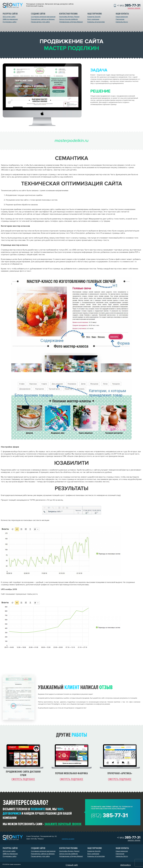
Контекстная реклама (68, 14)
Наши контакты (122, 14)
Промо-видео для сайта (40, 22)
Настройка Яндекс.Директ (69, 17)
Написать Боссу (122, 22)
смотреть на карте (68, 839)
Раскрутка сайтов (10, 14)
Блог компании (93, 19)
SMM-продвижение (10, 19)
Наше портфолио (95, 14)
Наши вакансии (122, 17)
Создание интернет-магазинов (43, 17)
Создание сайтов (38, 14)
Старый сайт (72, 865)
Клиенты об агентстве (96, 22)
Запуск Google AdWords (68, 19)
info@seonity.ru (126, 865)
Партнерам (120, 19)
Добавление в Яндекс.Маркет (71, 22)
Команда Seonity (94, 17)
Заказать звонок (134, 8)
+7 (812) (129, 6)
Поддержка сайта (10, 22)
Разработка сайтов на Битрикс (43, 19)
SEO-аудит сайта (9, 17)
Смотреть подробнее (23, 779)
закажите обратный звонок (63, 824)
